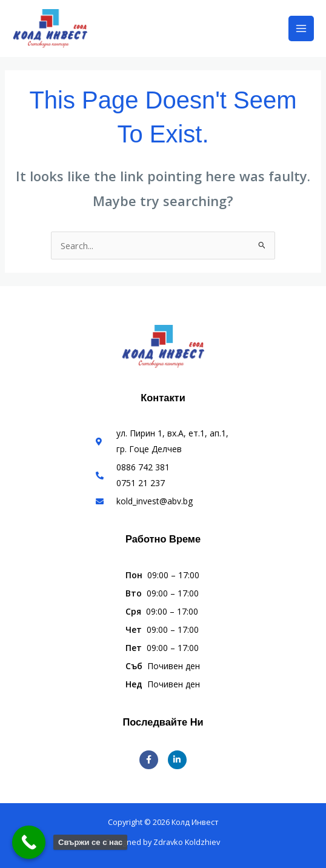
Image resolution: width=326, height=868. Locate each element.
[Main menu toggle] (301, 28)
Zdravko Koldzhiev (187, 842)
